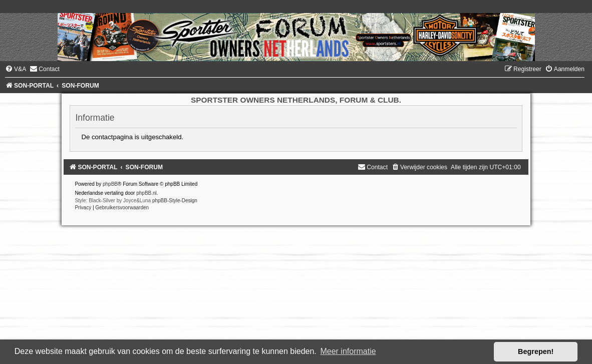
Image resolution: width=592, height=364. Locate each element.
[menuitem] (16, 69)
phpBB (110, 184)
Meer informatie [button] (348, 351)
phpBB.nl (146, 193)
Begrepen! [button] (536, 351)
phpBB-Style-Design (175, 201)
